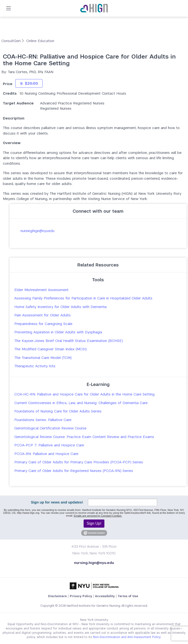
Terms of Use (128, 596)
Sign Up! (94, 523)
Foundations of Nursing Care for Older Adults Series (58, 411)
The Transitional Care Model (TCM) (43, 358)
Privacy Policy (81, 596)
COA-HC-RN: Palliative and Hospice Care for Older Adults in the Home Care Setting (84, 394)
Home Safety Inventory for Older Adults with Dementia (60, 307)
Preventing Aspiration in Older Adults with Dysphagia (58, 332)
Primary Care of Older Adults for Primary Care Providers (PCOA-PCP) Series (79, 462)
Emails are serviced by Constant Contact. (98, 516)
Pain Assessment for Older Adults (43, 315)
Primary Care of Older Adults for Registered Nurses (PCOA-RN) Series (74, 471)
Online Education (40, 41)
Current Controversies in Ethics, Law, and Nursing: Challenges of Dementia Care (81, 403)
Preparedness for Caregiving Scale (43, 324)
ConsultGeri (12, 41)
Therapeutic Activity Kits (35, 366)
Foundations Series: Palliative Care (43, 420)
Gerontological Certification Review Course (50, 428)
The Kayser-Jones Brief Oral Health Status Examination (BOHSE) (69, 341)
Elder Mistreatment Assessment (41, 290)
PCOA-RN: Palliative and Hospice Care (46, 454)
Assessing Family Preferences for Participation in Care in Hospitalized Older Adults (83, 298)
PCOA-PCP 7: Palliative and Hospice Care (49, 445)
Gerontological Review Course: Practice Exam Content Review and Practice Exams (84, 437)
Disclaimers (57, 596)
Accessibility (105, 596)
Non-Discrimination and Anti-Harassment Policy (127, 637)
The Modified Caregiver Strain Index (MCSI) (51, 349)
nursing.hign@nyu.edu (38, 231)
